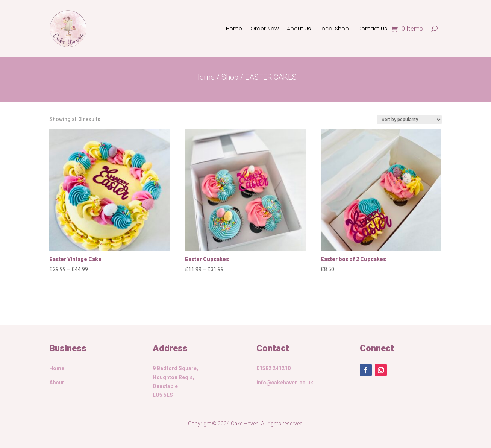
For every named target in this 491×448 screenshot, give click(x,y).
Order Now (264, 29)
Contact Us (372, 29)
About (57, 383)
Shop (230, 77)
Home (234, 29)
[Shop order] (409, 120)
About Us (299, 29)
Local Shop (334, 29)
